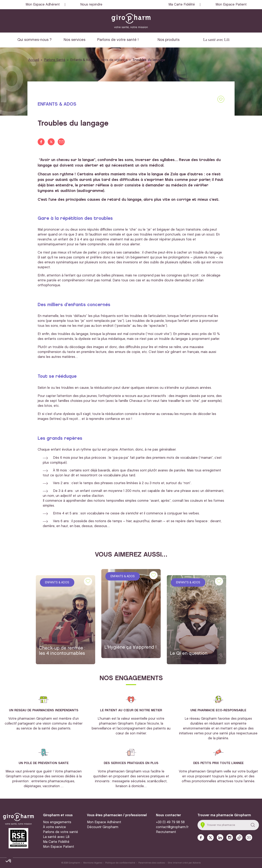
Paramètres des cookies (152, 863)
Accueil (34, 60)
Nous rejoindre (91, 5)
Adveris (197, 863)
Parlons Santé (55, 60)
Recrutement (166, 832)
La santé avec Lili (216, 40)
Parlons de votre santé (60, 832)
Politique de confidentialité (120, 863)
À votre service (54, 827)
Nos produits (169, 40)
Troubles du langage (149, 60)
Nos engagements (57, 822)
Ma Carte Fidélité (182, 5)
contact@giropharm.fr (172, 827)
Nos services (75, 40)
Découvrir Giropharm (103, 827)
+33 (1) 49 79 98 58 (170, 822)
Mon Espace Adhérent (43, 5)
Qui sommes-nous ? (34, 40)
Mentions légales (93, 863)
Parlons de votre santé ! (118, 40)
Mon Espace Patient (231, 5)
